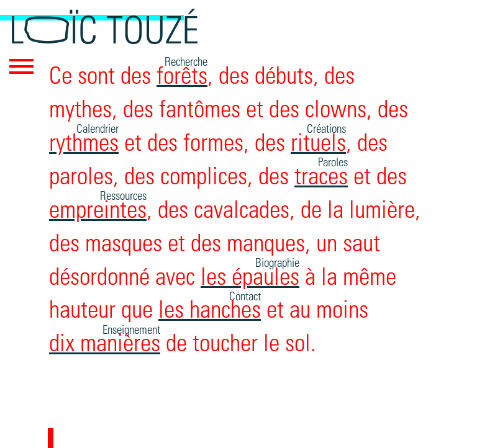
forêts (182, 74)
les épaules (250, 275)
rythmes (84, 141)
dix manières (105, 341)
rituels (318, 141)
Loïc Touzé (104, 28)
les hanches (210, 307)
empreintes (98, 208)
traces (321, 174)
